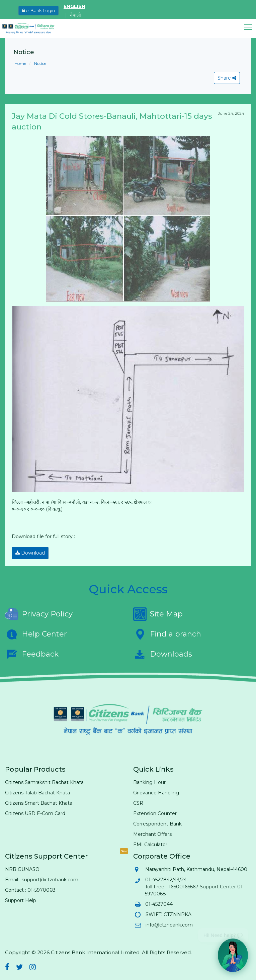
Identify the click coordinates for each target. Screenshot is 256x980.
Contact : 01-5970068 (30, 890)
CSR (138, 803)
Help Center (36, 634)
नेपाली (75, 15)
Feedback (32, 654)
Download (30, 553)
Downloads (163, 654)
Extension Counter (155, 813)
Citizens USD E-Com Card (35, 813)
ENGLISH (74, 6)
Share (227, 78)
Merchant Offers (152, 834)
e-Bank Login (38, 10)
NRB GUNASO (22, 869)
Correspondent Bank (157, 824)
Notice (40, 63)
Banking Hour (149, 782)
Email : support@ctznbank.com (42, 880)
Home (20, 63)
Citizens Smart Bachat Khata (39, 803)
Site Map (158, 614)
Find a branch (167, 634)
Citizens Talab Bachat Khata (37, 793)
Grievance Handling (156, 793)
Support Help (21, 900)
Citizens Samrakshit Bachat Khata (44, 782)
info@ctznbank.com (169, 925)
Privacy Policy (39, 614)
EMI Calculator (150, 845)
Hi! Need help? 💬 (223, 933)
